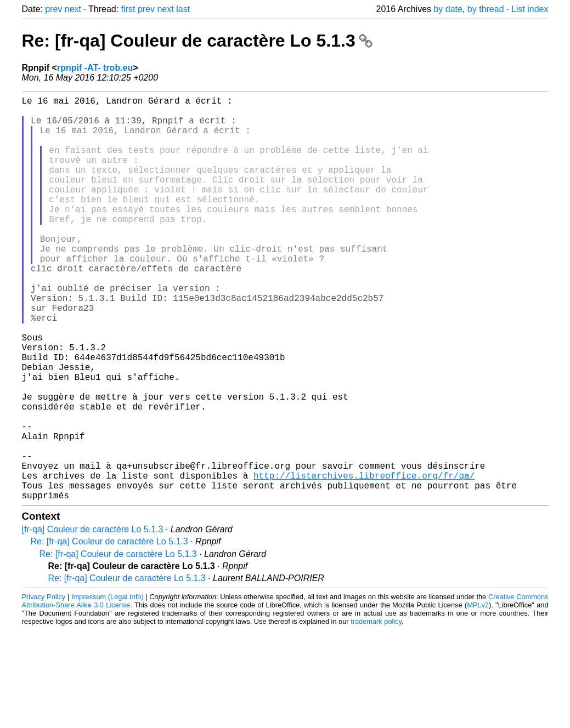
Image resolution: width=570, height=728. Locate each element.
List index (530, 9)
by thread (486, 9)
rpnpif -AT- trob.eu (95, 68)
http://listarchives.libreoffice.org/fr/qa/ (364, 561)
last (183, 9)
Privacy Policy (44, 687)
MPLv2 (478, 695)
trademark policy (376, 711)
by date (448, 9)
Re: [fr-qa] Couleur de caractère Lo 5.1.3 (197, 41)
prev (53, 9)
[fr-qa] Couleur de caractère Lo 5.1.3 (93, 619)
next (73, 9)
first (128, 9)
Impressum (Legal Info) (108, 687)
